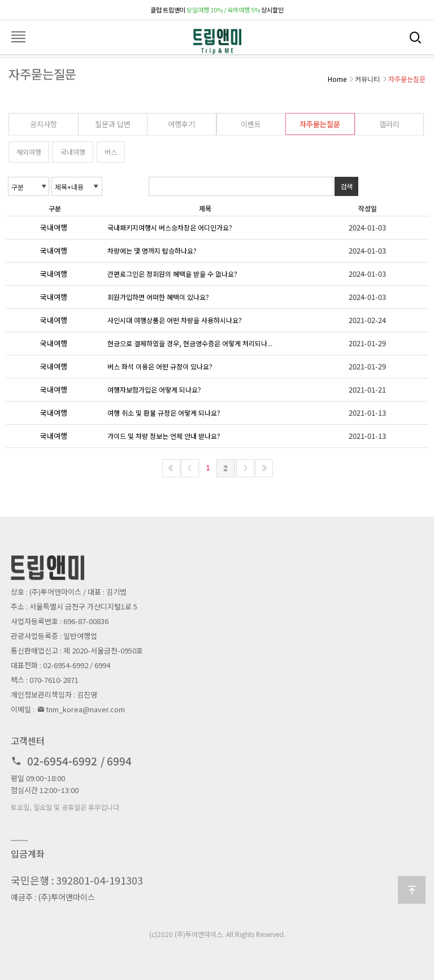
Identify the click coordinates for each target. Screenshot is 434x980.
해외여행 (29, 152)
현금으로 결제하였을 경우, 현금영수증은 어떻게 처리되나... (190, 343)
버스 (111, 152)
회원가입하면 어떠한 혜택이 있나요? (158, 297)
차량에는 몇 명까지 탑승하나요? (152, 251)
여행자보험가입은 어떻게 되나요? (154, 389)
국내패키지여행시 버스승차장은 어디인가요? (170, 227)
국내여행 (73, 152)
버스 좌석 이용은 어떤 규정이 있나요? (160, 366)
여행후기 (181, 124)
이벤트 (251, 124)
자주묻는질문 (320, 124)
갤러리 (389, 124)
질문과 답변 (113, 124)
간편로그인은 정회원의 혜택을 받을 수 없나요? (172, 274)
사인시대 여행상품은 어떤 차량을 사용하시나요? (175, 320)
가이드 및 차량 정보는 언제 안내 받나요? (164, 436)
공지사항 (44, 124)
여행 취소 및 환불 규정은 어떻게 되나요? (164, 413)
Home (337, 79)
